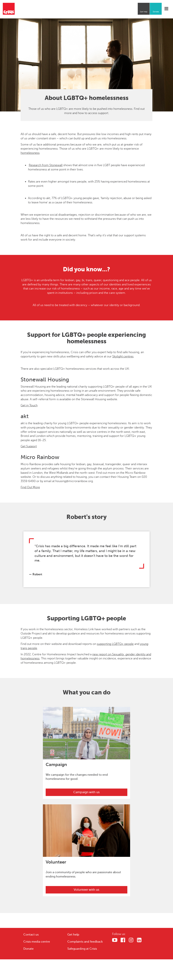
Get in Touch (29, 405)
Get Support (29, 446)
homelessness (30, 153)
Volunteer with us (86, 890)
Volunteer (56, 862)
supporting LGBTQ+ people (115, 644)
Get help (144, 12)
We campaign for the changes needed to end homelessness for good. (77, 777)
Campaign (56, 765)
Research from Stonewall (46, 165)
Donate (156, 12)
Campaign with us (86, 792)
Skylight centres (123, 356)
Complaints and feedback (85, 942)
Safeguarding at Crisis (82, 949)
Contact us (31, 935)
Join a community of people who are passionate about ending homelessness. (83, 874)
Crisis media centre (37, 942)
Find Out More (30, 487)
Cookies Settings (132, 966)
